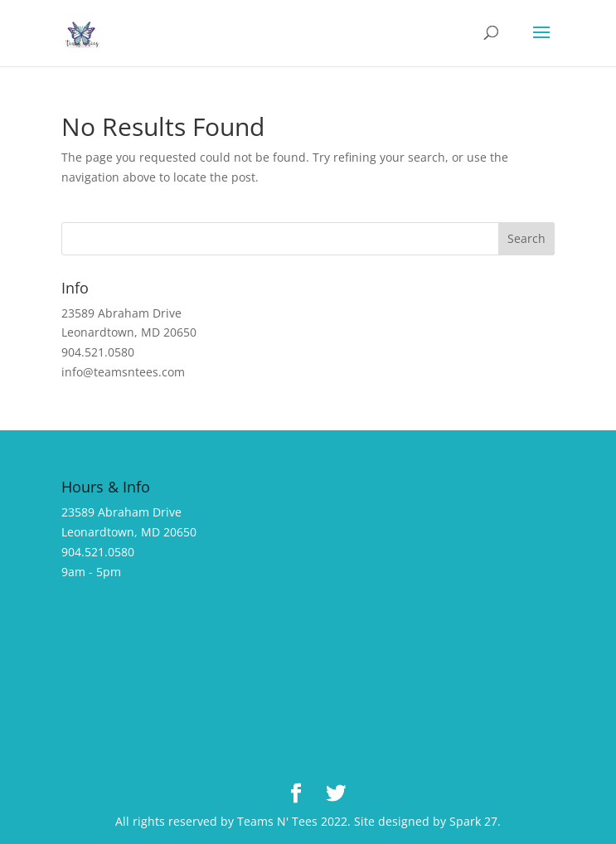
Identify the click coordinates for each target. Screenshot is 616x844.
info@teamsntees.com (123, 372)
